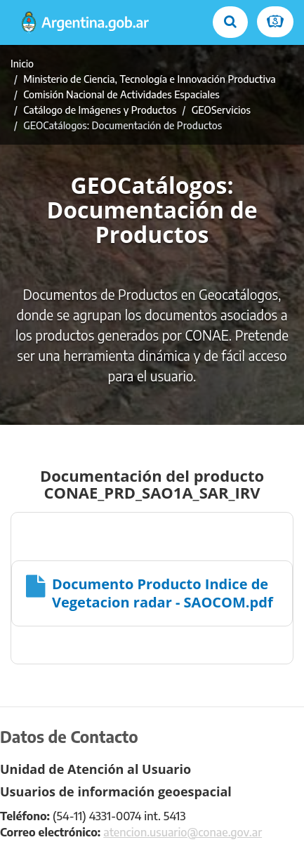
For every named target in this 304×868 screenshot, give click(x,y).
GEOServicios (221, 110)
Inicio (22, 64)
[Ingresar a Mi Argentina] (275, 22)
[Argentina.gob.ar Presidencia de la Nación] (85, 22)
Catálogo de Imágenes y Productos (100, 110)
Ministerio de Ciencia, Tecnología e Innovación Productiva (150, 79)
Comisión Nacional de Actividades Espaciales (121, 94)
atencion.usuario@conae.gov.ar (183, 832)
